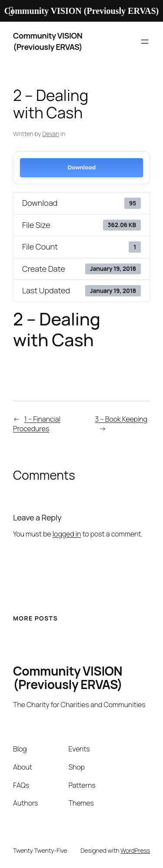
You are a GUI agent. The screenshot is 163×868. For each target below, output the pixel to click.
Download (81, 167)
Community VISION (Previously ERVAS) (48, 41)
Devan (51, 134)
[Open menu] (145, 42)
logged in (67, 534)
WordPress (135, 850)
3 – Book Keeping (121, 419)
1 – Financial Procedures (37, 424)
